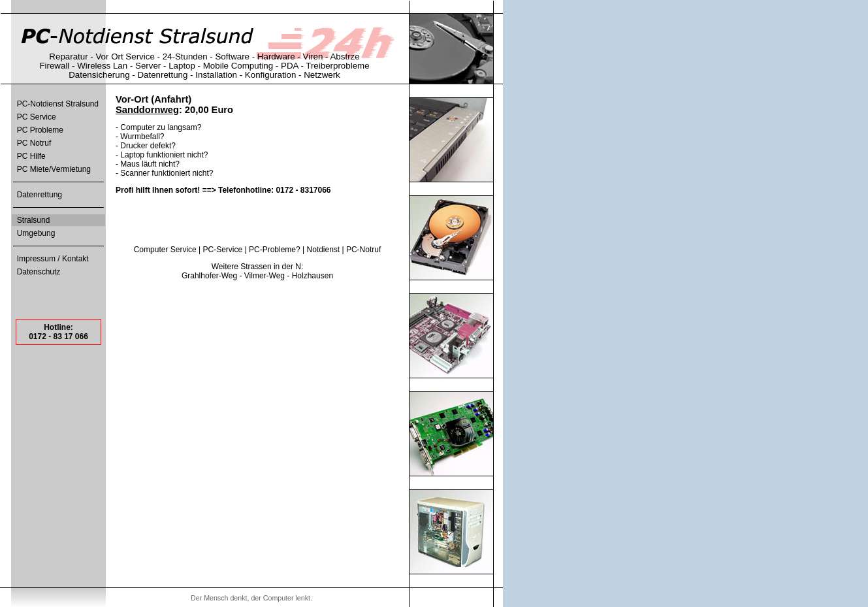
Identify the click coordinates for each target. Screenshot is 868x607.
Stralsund (34, 220)
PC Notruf (34, 143)
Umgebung (36, 233)
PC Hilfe (31, 156)
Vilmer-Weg (265, 276)
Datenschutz (39, 272)
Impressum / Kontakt (53, 259)
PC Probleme (40, 130)
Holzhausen (313, 276)
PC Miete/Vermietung (54, 169)
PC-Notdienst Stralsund (58, 104)
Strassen (256, 267)
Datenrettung (40, 195)
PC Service (37, 117)
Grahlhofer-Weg (209, 276)
